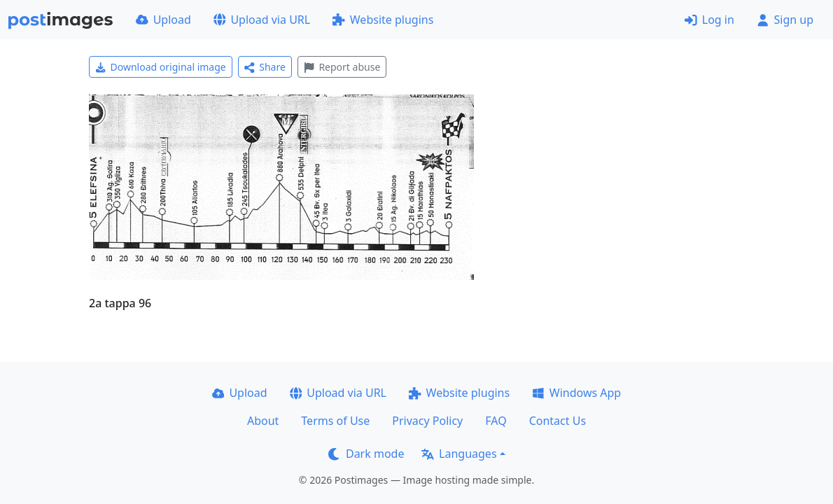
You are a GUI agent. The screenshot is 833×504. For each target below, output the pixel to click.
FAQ (496, 421)
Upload (163, 20)
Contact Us (558, 421)
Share (265, 67)
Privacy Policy (427, 421)
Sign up (785, 20)
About (263, 421)
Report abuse (342, 67)
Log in (709, 20)
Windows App (576, 393)
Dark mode (366, 454)
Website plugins (383, 20)
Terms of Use (335, 421)
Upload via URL (262, 20)
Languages (459, 454)
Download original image (161, 67)
